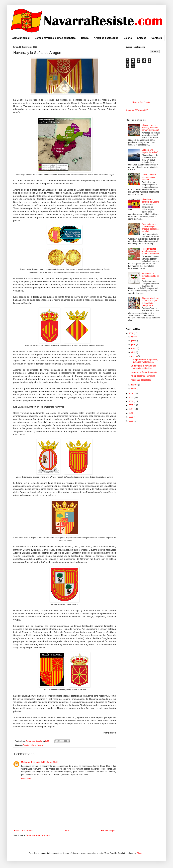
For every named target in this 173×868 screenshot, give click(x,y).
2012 (131, 417)
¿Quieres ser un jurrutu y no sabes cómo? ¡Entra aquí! (150, 128)
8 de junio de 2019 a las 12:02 (45, 762)
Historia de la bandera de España (151, 201)
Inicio (67, 831)
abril (133, 352)
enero (134, 389)
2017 (131, 397)
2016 (131, 401)
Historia (33, 745)
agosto (134, 337)
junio (134, 345)
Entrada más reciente (24, 831)
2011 (131, 421)
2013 (131, 413)
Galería (128, 38)
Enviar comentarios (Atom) (38, 835)
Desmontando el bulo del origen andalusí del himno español (150, 228)
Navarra (40, 745)
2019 (131, 333)
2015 (131, 405)
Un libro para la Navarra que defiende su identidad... (143, 367)
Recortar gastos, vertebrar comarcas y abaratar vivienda (150, 251)
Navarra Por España (141, 102)
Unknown (26, 762)
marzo (134, 356)
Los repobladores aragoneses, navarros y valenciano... (144, 361)
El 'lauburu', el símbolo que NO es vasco (150, 276)
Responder (26, 779)
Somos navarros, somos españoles (55, 38)
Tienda (85, 38)
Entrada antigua (108, 831)
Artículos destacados (106, 38)
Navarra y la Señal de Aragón (144, 372)
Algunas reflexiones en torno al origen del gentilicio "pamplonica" (151, 302)
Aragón (26, 745)
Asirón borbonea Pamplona (143, 376)
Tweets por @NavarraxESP (137, 110)
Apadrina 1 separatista (141, 380)
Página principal (20, 38)
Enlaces (142, 38)
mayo (134, 348)
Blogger (140, 853)
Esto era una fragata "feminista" (150, 151)
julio (133, 341)
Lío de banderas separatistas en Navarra (149, 177)
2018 (131, 394)
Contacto (157, 38)
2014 (131, 409)
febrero (135, 385)
